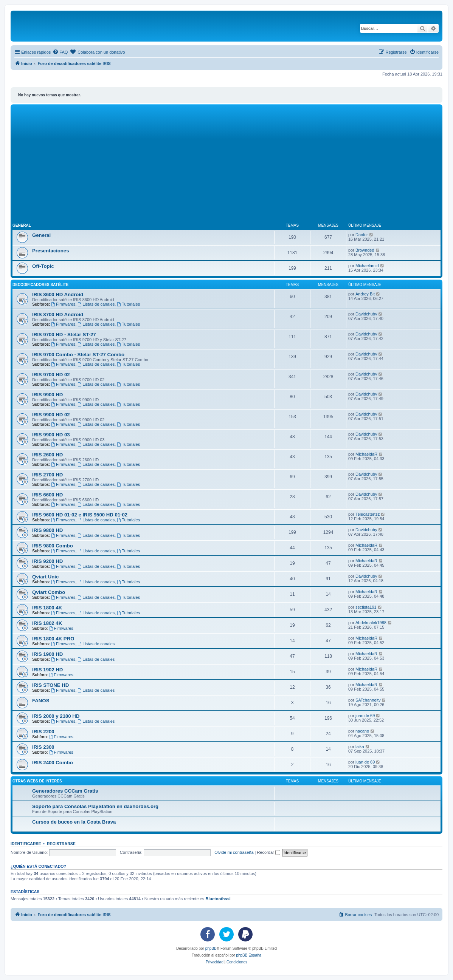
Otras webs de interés (37, 781)
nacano (362, 731)
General (22, 225)
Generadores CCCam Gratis (65, 791)
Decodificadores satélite (40, 285)
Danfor (362, 235)
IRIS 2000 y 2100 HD (56, 716)
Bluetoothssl (218, 899)
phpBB (211, 948)
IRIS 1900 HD (47, 654)
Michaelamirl (367, 266)
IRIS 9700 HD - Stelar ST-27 (64, 335)
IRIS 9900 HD (47, 395)
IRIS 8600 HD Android (58, 294)
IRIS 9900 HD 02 (51, 415)
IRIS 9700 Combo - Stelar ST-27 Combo (78, 355)
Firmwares (63, 304)
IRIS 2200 (43, 732)
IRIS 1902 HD (47, 670)
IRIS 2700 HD (47, 475)
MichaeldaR (366, 454)
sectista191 (366, 607)
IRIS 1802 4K (47, 623)
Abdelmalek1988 (371, 623)
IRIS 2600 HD (47, 455)
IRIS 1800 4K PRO (53, 639)
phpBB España (249, 955)
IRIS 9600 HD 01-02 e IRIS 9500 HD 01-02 (80, 515)
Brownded (365, 250)
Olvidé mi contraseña (234, 852)
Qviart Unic (45, 577)
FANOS (41, 701)
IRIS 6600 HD (47, 495)
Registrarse (61, 844)
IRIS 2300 (43, 747)
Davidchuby (366, 314)
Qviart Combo (49, 592)
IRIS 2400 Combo (53, 763)
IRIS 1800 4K (47, 608)
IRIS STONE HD (50, 685)
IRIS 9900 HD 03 (51, 435)
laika (360, 747)
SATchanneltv (368, 700)
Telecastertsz (368, 514)
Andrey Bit (365, 294)
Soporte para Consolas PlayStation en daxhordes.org (95, 806)
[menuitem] (60, 52)
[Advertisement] (226, 163)
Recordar (269, 852)
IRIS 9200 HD (47, 561)
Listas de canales (96, 304)
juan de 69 (365, 716)
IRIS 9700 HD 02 (51, 375)
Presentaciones (51, 251)
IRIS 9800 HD (47, 530)
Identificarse (26, 844)
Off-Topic (43, 266)
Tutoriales (128, 304)
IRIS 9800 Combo (53, 546)
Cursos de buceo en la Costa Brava (74, 822)
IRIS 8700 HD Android (58, 315)
